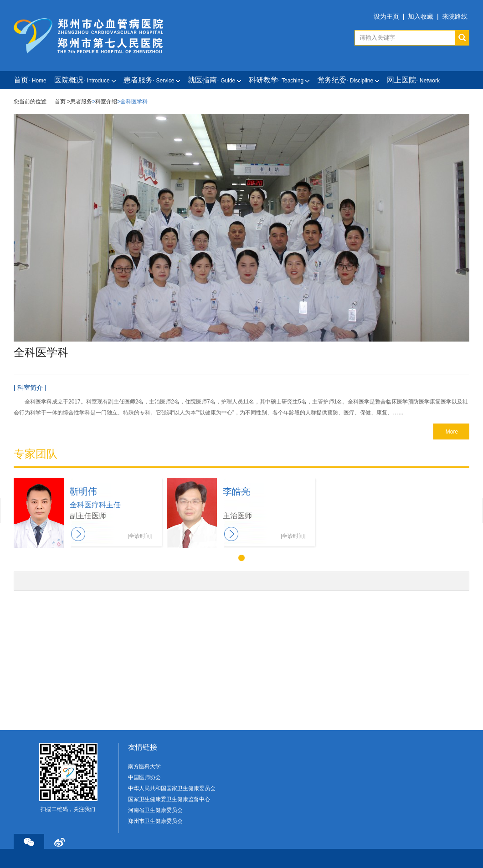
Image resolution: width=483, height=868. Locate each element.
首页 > (62, 102)
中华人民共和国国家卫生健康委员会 (172, 788)
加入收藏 (421, 16)
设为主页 (386, 16)
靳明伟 (83, 491)
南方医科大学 (144, 766)
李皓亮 (236, 491)
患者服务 (81, 102)
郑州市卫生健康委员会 (155, 821)
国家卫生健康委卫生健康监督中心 (169, 799)
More (452, 432)
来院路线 (455, 16)
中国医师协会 (144, 777)
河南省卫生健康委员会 (155, 810)
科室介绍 (106, 102)
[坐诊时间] (140, 536)
